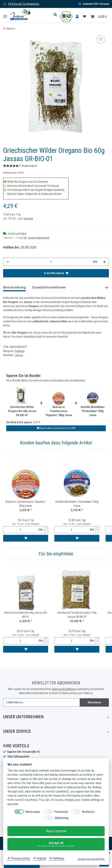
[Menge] (51, 262)
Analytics (88, 812)
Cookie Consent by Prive (91, 859)
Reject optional (56, 831)
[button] (56, 15)
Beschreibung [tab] (14, 287)
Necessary (33, 812)
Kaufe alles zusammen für (56, 428)
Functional (61, 812)
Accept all (56, 844)
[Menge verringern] (8, 262)
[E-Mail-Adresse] (41, 702)
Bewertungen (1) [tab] (85, 287)
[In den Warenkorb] (56, 273)
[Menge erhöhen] (104, 262)
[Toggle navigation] (5, 15)
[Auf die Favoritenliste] (101, 39)
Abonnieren (94, 702)
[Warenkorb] (99, 17)
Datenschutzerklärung (64, 689)
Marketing (62, 818)
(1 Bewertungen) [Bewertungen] (20, 166)
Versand (28, 219)
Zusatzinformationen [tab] (49, 287)
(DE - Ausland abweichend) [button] (36, 238)
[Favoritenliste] (85, 17)
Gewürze (20, 351)
